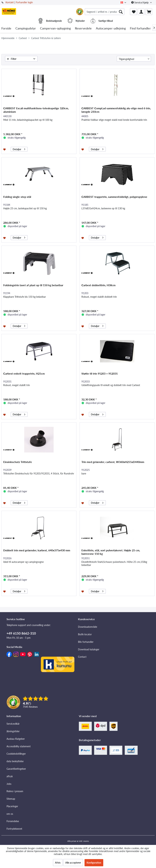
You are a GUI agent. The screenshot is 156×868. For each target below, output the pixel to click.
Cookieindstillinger (16, 754)
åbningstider (13, 731)
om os (10, 814)
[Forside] (6, 29)
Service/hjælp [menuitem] (140, 2)
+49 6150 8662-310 (21, 633)
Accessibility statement (19, 746)
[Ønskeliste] (133, 12)
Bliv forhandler (86, 642)
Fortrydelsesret (14, 829)
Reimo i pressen (15, 791)
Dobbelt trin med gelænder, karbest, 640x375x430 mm (37, 550)
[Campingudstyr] (26, 29)
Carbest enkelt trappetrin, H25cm (24, 373)
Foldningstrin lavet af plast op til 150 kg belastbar (33, 285)
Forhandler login (24, 2)
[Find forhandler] (140, 29)
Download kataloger (89, 649)
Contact (82, 657)
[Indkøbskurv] (149, 12)
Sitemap (11, 799)
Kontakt (10, 2)
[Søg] (121, 12)
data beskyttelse (15, 761)
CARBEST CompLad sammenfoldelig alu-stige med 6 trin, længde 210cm (116, 110)
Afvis (58, 863)
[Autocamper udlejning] (111, 29)
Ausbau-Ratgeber (16, 739)
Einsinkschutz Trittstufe (18, 462)
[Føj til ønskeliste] (5, 149)
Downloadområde (88, 627)
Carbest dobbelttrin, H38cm (98, 285)
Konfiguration (94, 863)
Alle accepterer (73, 863)
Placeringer (12, 806)
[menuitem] (105, 12)
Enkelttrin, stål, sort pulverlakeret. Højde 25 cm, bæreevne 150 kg (111, 552)
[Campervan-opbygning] (55, 29)
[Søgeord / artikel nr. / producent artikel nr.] (105, 12)
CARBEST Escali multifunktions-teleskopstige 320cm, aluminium (36, 110)
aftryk (10, 776)
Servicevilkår (13, 724)
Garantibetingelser (16, 769)
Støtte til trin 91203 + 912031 (100, 373)
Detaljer (19, 149)
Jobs (9, 784)
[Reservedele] (83, 29)
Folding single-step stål (17, 197)
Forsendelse (13, 821)
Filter (12, 59)
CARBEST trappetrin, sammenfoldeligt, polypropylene (114, 197)
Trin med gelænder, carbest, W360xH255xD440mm (113, 462)
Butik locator (85, 634)
